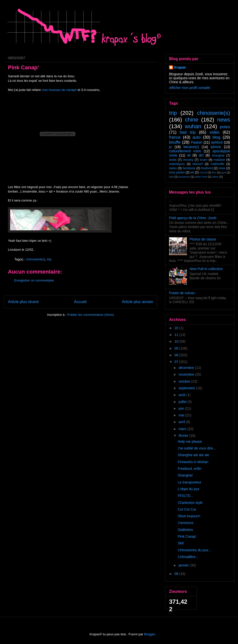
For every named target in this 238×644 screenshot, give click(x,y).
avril (182, 422)
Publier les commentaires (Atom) (91, 315)
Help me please (190, 442)
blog (216, 137)
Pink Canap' (187, 536)
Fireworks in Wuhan (193, 462)
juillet (183, 402)
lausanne (184, 177)
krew (222, 168)
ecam (203, 160)
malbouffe (217, 164)
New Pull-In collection (206, 269)
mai (182, 415)
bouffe (175, 142)
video (215, 177)
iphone (216, 147)
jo (170, 147)
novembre (187, 374)
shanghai (218, 156)
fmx (214, 172)
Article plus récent (23, 302)
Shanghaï (185, 475)
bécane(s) (191, 147)
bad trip (188, 132)
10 (177, 341)
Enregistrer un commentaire (34, 280)
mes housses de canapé (59, 90)
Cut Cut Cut (187, 509)
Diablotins (185, 530)
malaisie (219, 160)
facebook (189, 168)
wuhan (193, 126)
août (182, 395)
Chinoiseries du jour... (194, 550)
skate (173, 160)
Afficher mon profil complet (190, 88)
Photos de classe (203, 239)
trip (49, 259)
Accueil (80, 302)
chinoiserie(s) (36, 259)
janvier (184, 565)
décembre (187, 368)
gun (224, 172)
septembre (187, 388)
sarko (173, 168)
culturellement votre (185, 151)
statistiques (177, 164)
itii (189, 155)
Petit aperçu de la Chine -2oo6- (193, 218)
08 (177, 355)
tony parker (177, 172)
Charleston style (190, 503)
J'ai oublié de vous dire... (197, 448)
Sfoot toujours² (189, 516)
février (184, 436)
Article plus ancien (137, 302)
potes (225, 127)
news (224, 120)
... (171, 201)
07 (177, 362)
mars (183, 429)
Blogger (149, 634)
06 (177, 574)
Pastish (197, 142)
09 (177, 348)
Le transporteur (190, 482)
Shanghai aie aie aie (193, 455)
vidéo (214, 132)
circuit (203, 172)
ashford (217, 142)
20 (177, 328)
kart (171, 177)
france (175, 137)
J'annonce (186, 523)
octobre (185, 381)
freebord (207, 168)
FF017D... (185, 496)
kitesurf (198, 164)
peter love (201, 177)
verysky (188, 160)
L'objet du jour (189, 489)
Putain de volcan (182, 293)
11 (177, 335)
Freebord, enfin (190, 469)
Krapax (180, 67)
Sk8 (181, 543)
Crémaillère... (188, 557)
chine (192, 120)
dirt (201, 155)
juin (182, 408)
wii (192, 172)
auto (197, 137)
